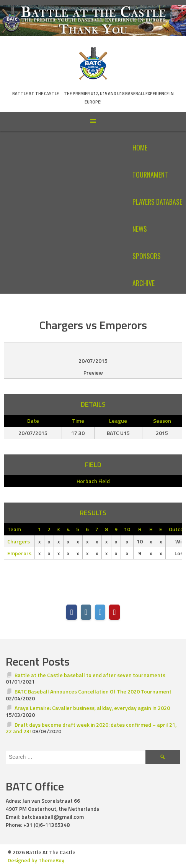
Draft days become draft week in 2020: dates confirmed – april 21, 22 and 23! (91, 728)
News (140, 229)
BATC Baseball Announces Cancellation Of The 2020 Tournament (93, 691)
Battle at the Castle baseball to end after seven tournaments (90, 675)
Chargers (19, 541)
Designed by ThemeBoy (36, 860)
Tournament (150, 175)
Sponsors (147, 256)
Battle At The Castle (36, 94)
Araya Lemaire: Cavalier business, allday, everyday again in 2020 (92, 708)
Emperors (19, 553)
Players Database (157, 202)
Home (140, 147)
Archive (144, 283)
